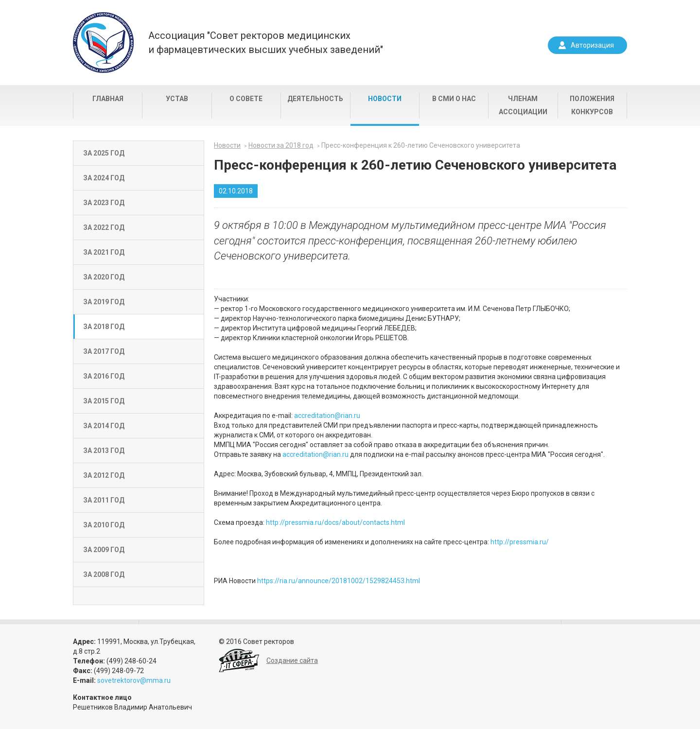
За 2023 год (104, 203)
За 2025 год (104, 153)
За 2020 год (104, 277)
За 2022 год (104, 227)
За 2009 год (104, 550)
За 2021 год (104, 252)
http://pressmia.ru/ (520, 542)
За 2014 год (104, 426)
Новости (385, 99)
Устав (177, 99)
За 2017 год (104, 351)
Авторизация (592, 45)
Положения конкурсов (592, 105)
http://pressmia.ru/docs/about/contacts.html (335, 522)
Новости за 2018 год (281, 145)
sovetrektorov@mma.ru (134, 680)
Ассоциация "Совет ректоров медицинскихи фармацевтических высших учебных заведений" (266, 43)
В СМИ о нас (454, 99)
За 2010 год (104, 525)
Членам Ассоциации (523, 105)
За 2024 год (104, 178)
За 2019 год (104, 302)
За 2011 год (104, 500)
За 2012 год (104, 475)
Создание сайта (292, 660)
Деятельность (315, 99)
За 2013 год (104, 451)
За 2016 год (104, 376)
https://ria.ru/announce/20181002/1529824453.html (339, 581)
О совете (246, 99)
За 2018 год (104, 327)
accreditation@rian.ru (327, 416)
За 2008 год (104, 574)
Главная (108, 99)
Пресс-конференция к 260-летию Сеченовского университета (421, 145)
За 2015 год (104, 401)
